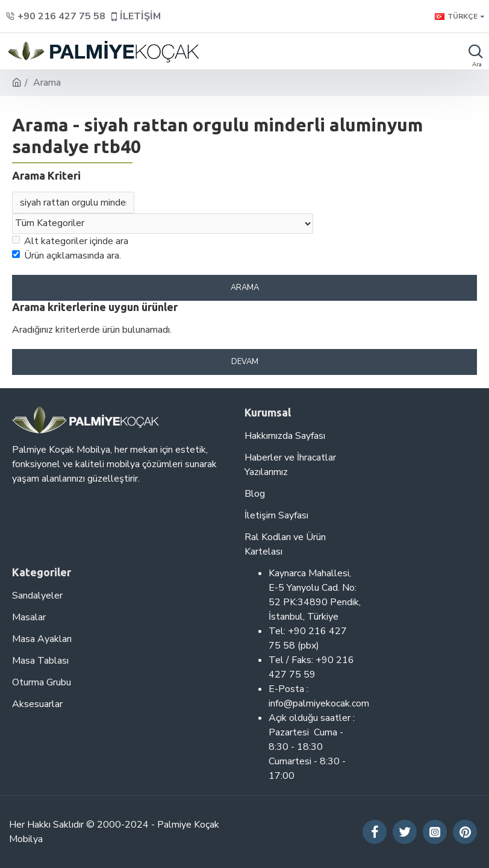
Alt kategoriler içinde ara (70, 242)
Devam (245, 363)
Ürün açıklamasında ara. (67, 257)
